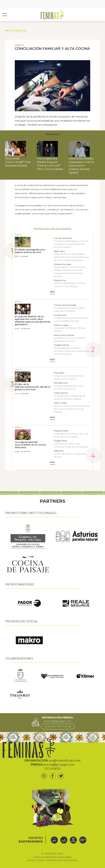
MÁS (53, 292)
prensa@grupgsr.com (58, 721)
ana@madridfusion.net (65, 761)
